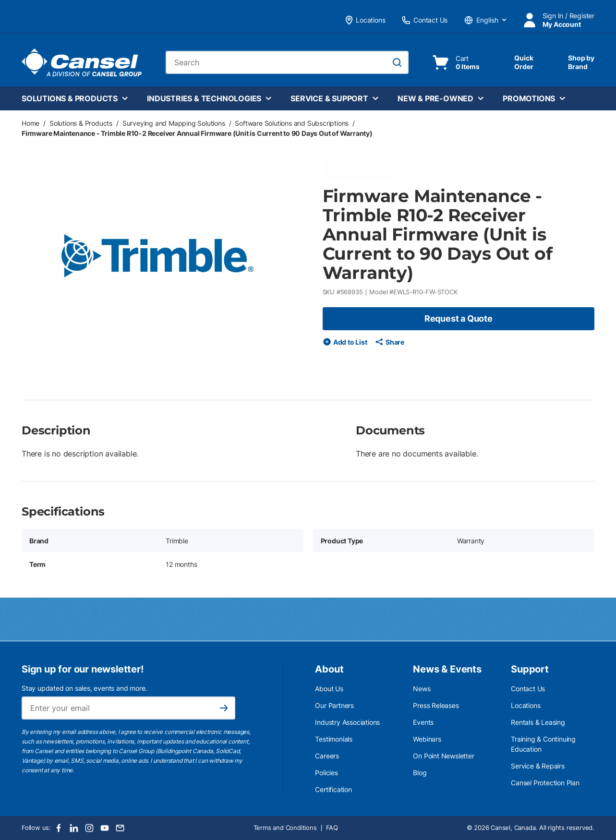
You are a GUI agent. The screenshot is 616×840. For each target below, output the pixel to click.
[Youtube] (105, 828)
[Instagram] (89, 828)
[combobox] (287, 62)
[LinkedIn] (74, 828)
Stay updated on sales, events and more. (84, 688)
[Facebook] (59, 828)
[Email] (120, 828)
